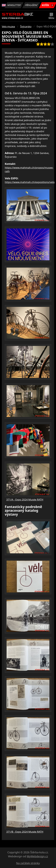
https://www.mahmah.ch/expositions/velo (30, 182)
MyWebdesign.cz (37, 856)
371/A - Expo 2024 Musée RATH (25, 500)
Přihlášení (31, 5)
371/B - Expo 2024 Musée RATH (25, 832)
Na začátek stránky (28, 863)
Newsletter (14, 5)
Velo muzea (8, 26)
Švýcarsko (26, 26)
